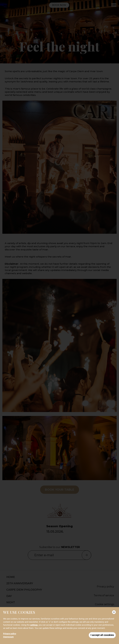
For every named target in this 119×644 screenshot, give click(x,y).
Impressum (8, 637)
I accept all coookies (102, 635)
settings (34, 625)
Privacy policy (10, 634)
